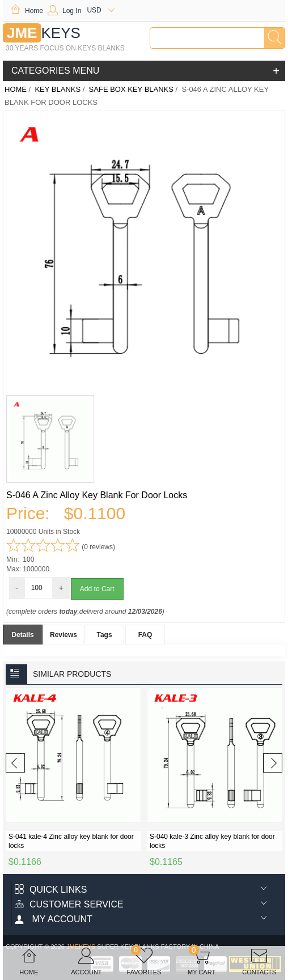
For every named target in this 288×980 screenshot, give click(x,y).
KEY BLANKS (58, 89)
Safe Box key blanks (131, 89)
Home (27, 11)
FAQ (145, 635)
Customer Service (69, 904)
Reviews (63, 635)
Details (22, 635)
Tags (104, 635)
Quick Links (51, 890)
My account (54, 919)
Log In (64, 11)
